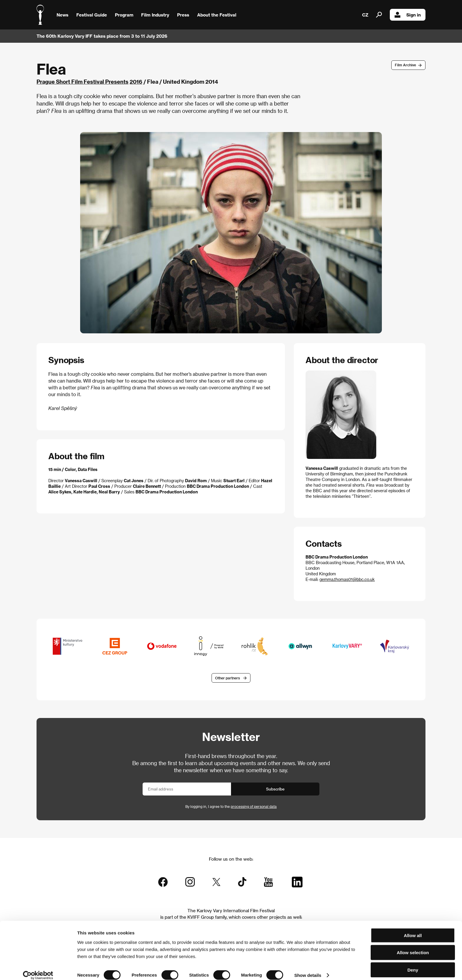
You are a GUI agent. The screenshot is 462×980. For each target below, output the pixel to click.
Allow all (413, 928)
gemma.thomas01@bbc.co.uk (347, 579)
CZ (365, 15)
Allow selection (413, 946)
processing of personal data (254, 807)
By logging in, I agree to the (231, 807)
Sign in (408, 15)
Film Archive (405, 65)
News (62, 15)
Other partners (227, 678)
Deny (413, 963)
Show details (308, 968)
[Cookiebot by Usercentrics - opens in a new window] (38, 969)
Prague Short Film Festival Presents (82, 81)
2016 (136, 81)
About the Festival (217, 15)
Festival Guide (92, 15)
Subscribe (275, 789)
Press (183, 15)
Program (124, 15)
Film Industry (155, 15)
